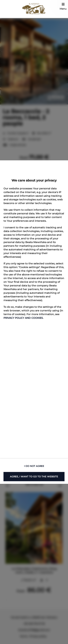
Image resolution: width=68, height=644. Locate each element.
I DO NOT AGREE (34, 466)
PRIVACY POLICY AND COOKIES (23, 318)
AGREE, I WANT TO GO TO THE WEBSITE (34, 476)
